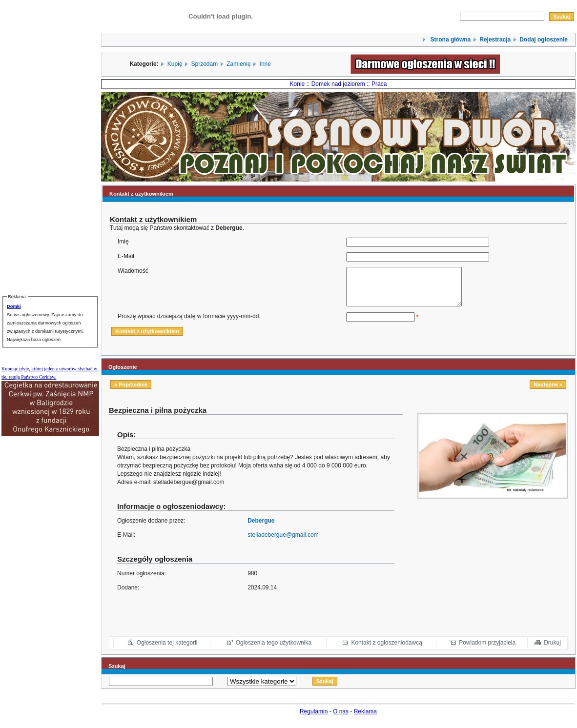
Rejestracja (495, 40)
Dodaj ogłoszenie (544, 40)
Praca (379, 84)
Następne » (548, 392)
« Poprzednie (131, 392)
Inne (265, 64)
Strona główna (450, 40)
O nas (341, 719)
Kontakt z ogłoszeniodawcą (386, 650)
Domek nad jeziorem (338, 84)
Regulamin (314, 719)
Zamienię (238, 64)
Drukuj (552, 650)
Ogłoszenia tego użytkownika (274, 650)
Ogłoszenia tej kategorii (167, 650)
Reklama (365, 719)
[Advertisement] (507, 575)
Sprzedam (205, 64)
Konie (298, 84)
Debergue (261, 528)
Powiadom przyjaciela (487, 650)
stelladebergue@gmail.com (283, 542)
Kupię (175, 64)
